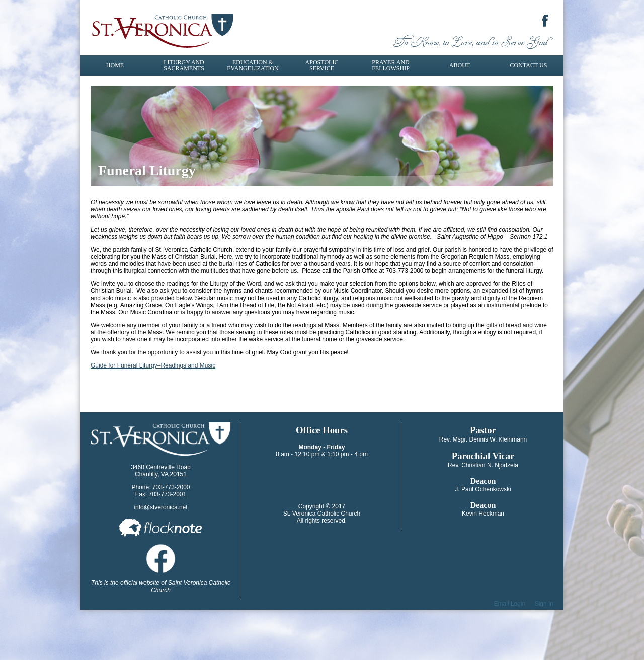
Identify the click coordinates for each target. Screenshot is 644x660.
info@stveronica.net (160, 507)
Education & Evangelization (253, 65)
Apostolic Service (322, 65)
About (460, 65)
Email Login (510, 604)
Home (115, 65)
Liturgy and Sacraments (184, 65)
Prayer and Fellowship (391, 65)
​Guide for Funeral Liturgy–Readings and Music (153, 365)
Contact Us (529, 65)
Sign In (544, 604)
